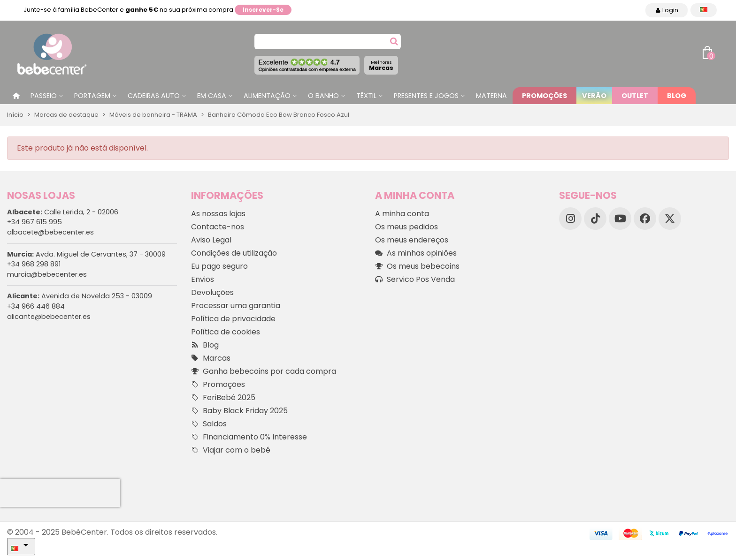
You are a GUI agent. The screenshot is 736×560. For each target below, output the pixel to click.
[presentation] (60, 493)
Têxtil (366, 96)
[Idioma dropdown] (704, 10)
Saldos (209, 424)
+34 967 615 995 (34, 222)
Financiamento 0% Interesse (249, 437)
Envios (203, 279)
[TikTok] (595, 219)
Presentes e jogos (426, 96)
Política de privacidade (233, 319)
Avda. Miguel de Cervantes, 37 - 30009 (86, 254)
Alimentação (267, 96)
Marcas (381, 65)
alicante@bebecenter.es (49, 317)
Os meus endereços (412, 240)
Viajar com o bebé (231, 450)
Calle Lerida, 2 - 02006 (63, 212)
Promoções (544, 96)
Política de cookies (226, 332)
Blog (677, 96)
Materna (491, 96)
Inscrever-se (263, 10)
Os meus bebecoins (417, 266)
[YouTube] (620, 219)
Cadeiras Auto (154, 96)
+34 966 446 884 (36, 306)
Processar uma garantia (236, 306)
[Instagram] (570, 219)
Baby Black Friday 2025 (239, 411)
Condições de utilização (234, 253)
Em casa (212, 96)
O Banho (323, 96)
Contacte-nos (218, 227)
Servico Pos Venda (415, 280)
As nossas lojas (218, 214)
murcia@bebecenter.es (47, 274)
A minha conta (402, 214)
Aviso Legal (211, 240)
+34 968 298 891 (34, 264)
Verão (594, 96)
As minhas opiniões (416, 253)
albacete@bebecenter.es (50, 232)
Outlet (635, 96)
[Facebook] (645, 219)
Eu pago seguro (219, 266)
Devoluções (212, 292)
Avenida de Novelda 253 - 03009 (80, 296)
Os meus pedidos (406, 227)
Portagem (92, 96)
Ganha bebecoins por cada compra (264, 371)
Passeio (44, 96)
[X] (670, 219)
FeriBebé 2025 (223, 398)
